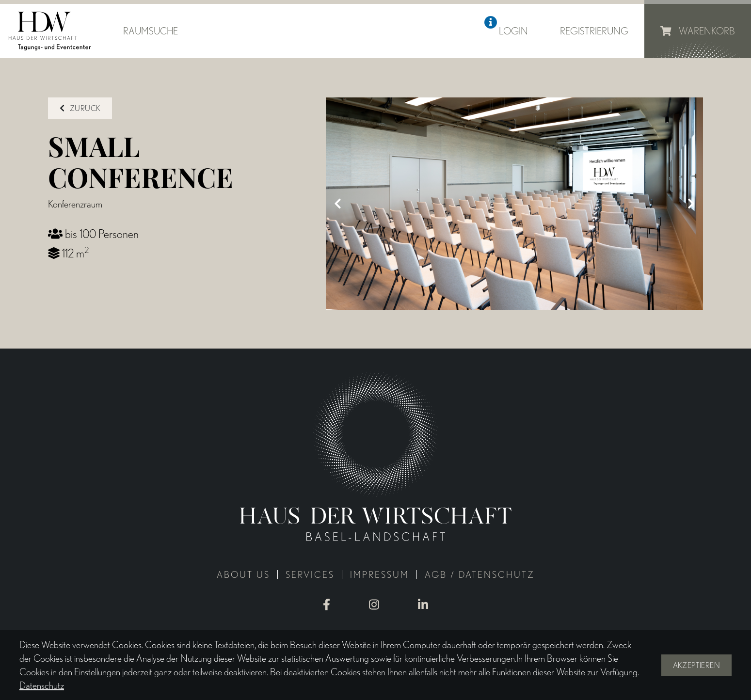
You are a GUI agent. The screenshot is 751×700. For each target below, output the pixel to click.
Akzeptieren (696, 665)
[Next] (691, 204)
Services (310, 575)
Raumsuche (151, 31)
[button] (491, 22)
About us (243, 575)
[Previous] (338, 204)
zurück (80, 108)
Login (513, 31)
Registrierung (594, 31)
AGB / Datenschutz (480, 575)
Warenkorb (698, 31)
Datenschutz (42, 685)
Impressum (380, 575)
